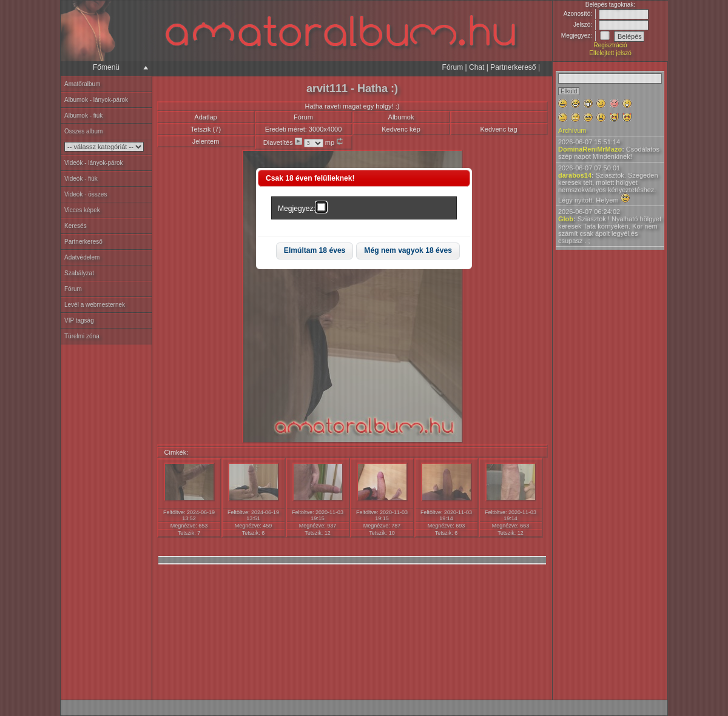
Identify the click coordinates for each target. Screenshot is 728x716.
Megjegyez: (297, 209)
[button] (315, 251)
